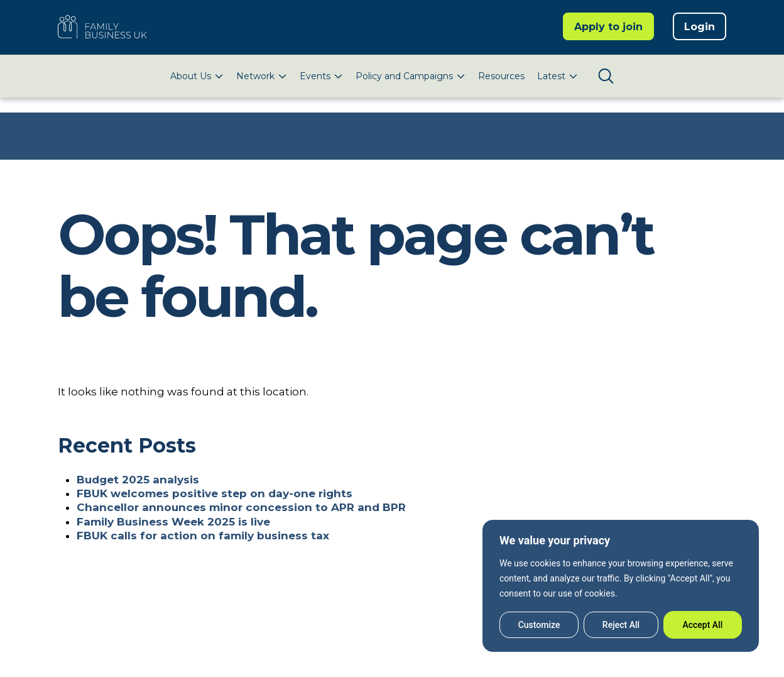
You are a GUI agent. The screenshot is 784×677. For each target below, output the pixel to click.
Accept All (702, 625)
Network (255, 76)
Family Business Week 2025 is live (173, 522)
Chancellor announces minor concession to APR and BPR (241, 507)
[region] (621, 586)
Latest (551, 76)
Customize (539, 625)
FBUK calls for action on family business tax (203, 536)
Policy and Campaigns (404, 76)
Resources (501, 76)
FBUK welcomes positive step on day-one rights (215, 493)
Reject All (621, 625)
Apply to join (608, 27)
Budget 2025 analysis (138, 480)
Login (700, 27)
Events (315, 76)
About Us (191, 76)
